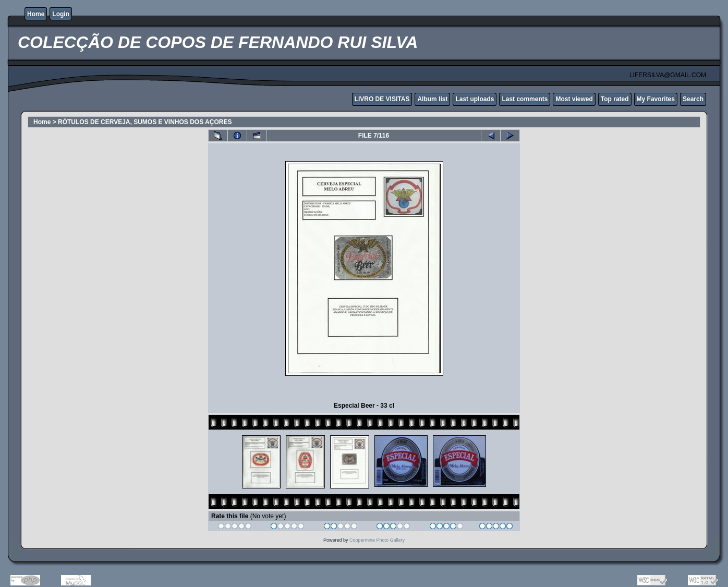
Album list (432, 99)
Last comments (525, 99)
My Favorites (656, 99)
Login (61, 14)
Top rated (615, 99)
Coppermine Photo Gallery (377, 540)
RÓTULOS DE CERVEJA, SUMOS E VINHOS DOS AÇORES (145, 122)
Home (36, 14)
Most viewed (574, 99)
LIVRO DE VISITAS (382, 99)
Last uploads (475, 99)
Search (693, 99)
